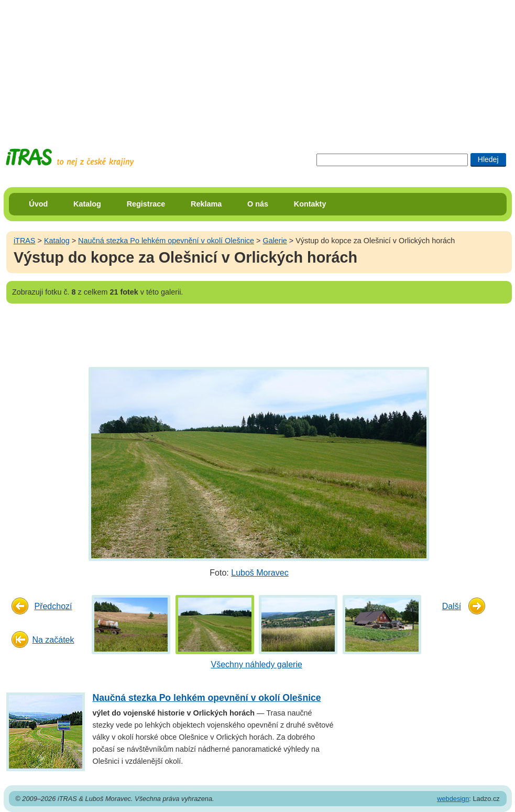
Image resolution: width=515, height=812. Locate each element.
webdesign (453, 799)
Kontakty (310, 204)
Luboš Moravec (260, 573)
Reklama (206, 204)
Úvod (38, 204)
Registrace (146, 204)
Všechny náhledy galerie (257, 664)
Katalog (87, 204)
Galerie (275, 241)
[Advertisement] (258, 66)
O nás (258, 204)
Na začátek (53, 640)
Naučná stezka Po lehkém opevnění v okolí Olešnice (166, 241)
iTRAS (25, 241)
